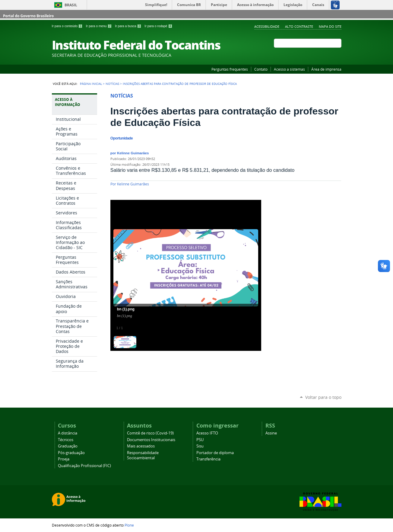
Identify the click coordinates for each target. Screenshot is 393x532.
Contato (261, 69)
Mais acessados (141, 446)
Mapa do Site (330, 26)
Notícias (112, 84)
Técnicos (66, 440)
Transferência (208, 459)
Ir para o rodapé (158, 26)
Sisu (200, 446)
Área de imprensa (326, 69)
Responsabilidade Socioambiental (143, 455)
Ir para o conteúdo (68, 26)
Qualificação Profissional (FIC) (84, 466)
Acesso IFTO (207, 433)
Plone (129, 525)
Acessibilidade (267, 26)
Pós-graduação (71, 453)
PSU (200, 440)
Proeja (64, 459)
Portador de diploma (215, 453)
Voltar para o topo (323, 397)
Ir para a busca (128, 26)
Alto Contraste (299, 26)
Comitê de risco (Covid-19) (150, 433)
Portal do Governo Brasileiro (28, 16)
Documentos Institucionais (151, 440)
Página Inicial (91, 84)
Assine (271, 433)
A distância (68, 433)
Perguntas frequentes (230, 69)
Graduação (68, 446)
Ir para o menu (99, 26)
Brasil (71, 5)
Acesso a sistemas (289, 69)
